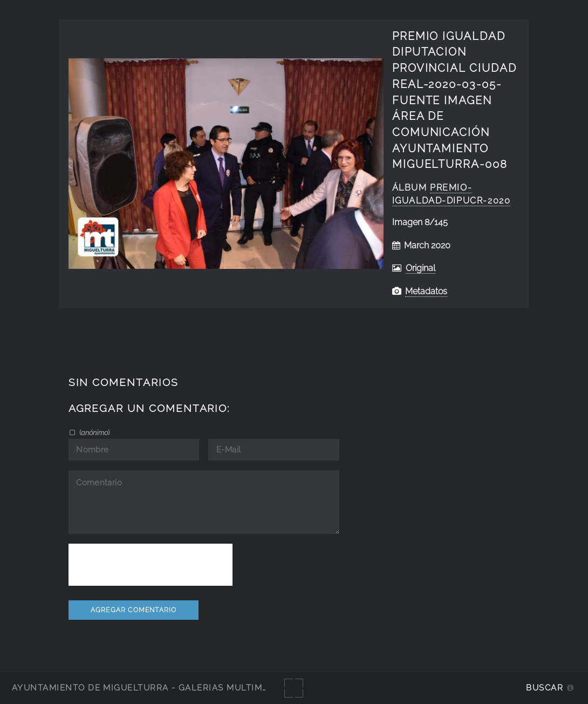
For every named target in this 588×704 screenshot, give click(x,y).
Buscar (545, 688)
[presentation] (151, 565)
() (94, 432)
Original (421, 268)
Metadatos (426, 291)
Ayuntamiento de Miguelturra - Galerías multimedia (148, 688)
